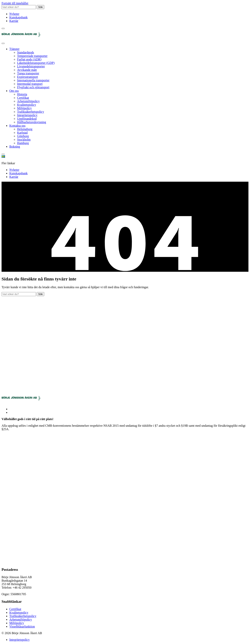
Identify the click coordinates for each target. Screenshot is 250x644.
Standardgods (26, 52)
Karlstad (22, 133)
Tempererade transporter (32, 56)
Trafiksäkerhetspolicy (31, 112)
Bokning (15, 147)
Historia (22, 94)
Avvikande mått (27, 70)
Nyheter (14, 14)
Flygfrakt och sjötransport (33, 87)
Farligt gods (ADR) (29, 59)
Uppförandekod (27, 119)
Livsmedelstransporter (31, 66)
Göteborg (23, 136)
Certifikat (23, 98)
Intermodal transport (30, 84)
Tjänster (14, 49)
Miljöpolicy (24, 108)
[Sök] (3, 28)
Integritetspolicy (27, 115)
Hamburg (23, 143)
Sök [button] (40, 7)
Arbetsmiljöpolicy (28, 101)
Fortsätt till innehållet (15, 3)
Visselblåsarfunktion (22, 626)
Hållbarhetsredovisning (32, 122)
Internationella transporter (33, 80)
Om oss (14, 91)
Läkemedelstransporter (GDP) (36, 63)
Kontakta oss (17, 126)
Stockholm (24, 140)
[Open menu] (3, 43)
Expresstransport (28, 77)
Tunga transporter (28, 73)
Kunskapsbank (18, 17)
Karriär (14, 21)
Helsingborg (25, 129)
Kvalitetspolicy (27, 105)
